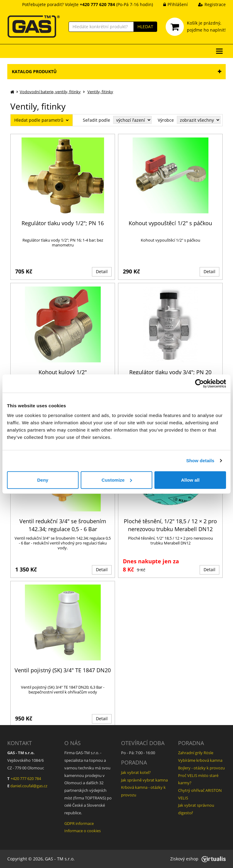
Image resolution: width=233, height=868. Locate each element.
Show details (200, 461)
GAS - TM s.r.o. (60, 859)
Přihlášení (171, 4)
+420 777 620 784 (26, 778)
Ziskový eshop (198, 859)
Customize (117, 480)
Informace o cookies (83, 831)
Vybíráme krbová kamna (200, 760)
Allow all (190, 480)
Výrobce (166, 120)
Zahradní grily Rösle (196, 753)
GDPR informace (79, 823)
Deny (43, 480)
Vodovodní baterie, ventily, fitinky (50, 92)
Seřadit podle (96, 120)
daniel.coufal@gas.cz (29, 786)
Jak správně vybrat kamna (144, 780)
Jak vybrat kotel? (136, 772)
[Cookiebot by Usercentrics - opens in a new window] (199, 384)
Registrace (207, 4)
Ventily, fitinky (100, 92)
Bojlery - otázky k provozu (201, 768)
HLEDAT (145, 27)
